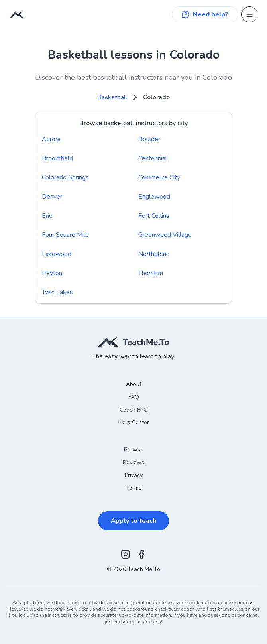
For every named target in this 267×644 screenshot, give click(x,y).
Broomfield (57, 158)
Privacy (134, 475)
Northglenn (154, 254)
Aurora (51, 139)
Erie (47, 216)
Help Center (134, 422)
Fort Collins (154, 216)
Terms (134, 488)
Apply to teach (133, 521)
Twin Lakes (57, 292)
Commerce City (159, 177)
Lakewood (57, 254)
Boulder (149, 139)
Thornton (151, 273)
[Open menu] (249, 14)
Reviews (133, 462)
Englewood (154, 197)
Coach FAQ (134, 410)
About (134, 384)
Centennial (153, 158)
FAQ (134, 397)
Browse (134, 450)
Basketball (112, 97)
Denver (52, 197)
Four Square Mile (65, 235)
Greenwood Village (165, 235)
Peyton (52, 273)
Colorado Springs (65, 177)
